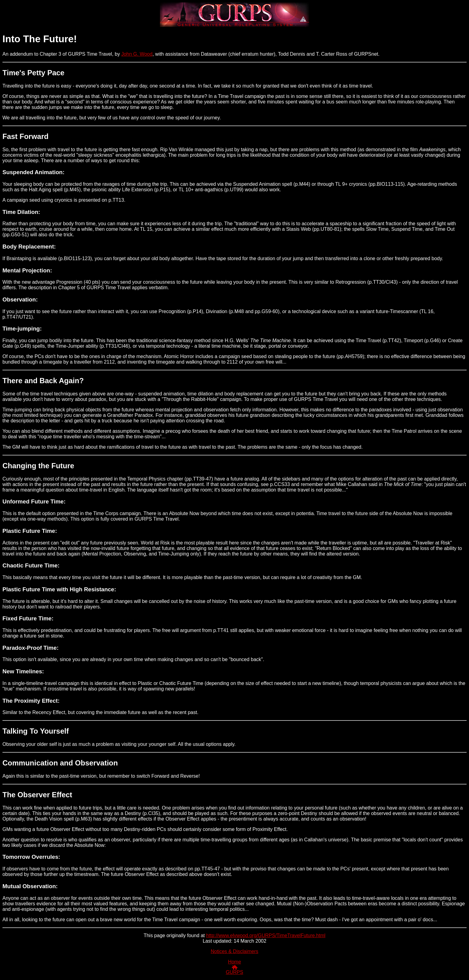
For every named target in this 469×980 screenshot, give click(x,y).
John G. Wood (137, 54)
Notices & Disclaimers (234, 951)
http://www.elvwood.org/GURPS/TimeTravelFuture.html (266, 935)
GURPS (235, 972)
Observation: (20, 299)
